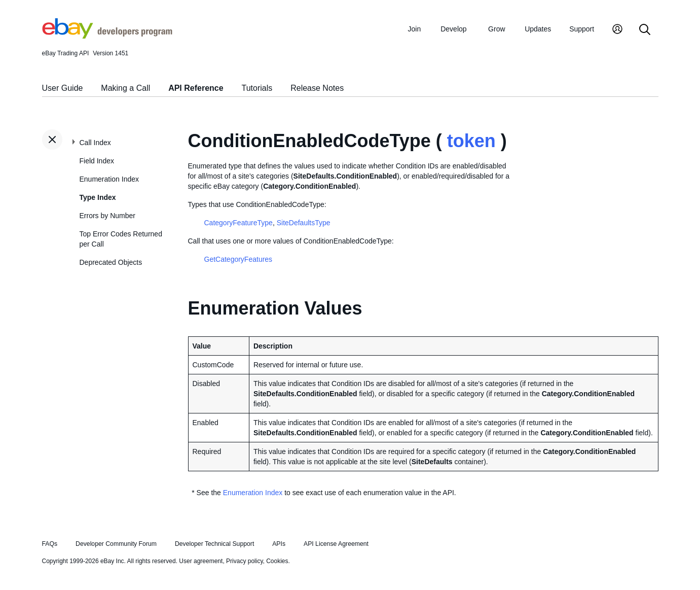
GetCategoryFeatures (238, 259)
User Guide (63, 88)
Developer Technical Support (214, 544)
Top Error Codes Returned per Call (121, 239)
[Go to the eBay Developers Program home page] (107, 36)
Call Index (95, 143)
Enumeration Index (109, 179)
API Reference (196, 88)
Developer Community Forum (116, 544)
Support (582, 29)
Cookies (277, 561)
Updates (538, 29)
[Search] (645, 30)
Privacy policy (244, 561)
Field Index (97, 161)
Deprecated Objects (111, 262)
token (471, 141)
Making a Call (125, 88)
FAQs (50, 544)
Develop (453, 29)
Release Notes (317, 88)
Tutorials (257, 88)
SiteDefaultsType (304, 223)
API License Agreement (336, 544)
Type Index (98, 197)
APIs (279, 544)
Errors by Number (107, 216)
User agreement (201, 561)
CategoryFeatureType (238, 223)
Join (415, 29)
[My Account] (617, 30)
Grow (496, 29)
